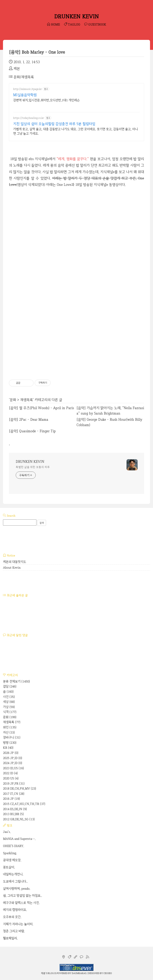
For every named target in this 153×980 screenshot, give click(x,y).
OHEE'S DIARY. (14, 846)
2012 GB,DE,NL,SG (19, 819)
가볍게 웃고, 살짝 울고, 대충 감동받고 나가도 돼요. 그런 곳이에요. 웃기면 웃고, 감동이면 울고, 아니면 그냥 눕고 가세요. (76, 131)
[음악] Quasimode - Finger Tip (32, 431)
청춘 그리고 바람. (14, 931)
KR (8, 748)
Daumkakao (79, 973)
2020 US (11, 778)
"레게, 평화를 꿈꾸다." (73, 159)
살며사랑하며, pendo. (17, 889)
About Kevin (12, 568)
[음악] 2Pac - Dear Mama (29, 419)
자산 (9, 732)
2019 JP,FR (14, 784)
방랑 (10, 743)
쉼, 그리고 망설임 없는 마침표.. (23, 896)
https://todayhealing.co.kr (29, 118)
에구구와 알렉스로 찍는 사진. (21, 903)
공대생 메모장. (12, 860)
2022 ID (10, 773)
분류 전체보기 (17, 681)
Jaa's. (7, 832)
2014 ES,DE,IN (15, 809)
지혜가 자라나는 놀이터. (18, 924)
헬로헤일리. (10, 938)
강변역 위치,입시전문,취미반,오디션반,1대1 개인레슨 (46, 100)
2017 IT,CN (14, 794)
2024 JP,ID (13, 763)
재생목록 (26, 400)
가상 (9, 707)
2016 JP (12, 799)
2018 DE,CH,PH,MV (20, 788)
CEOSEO (108, 973)
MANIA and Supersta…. (19, 839)
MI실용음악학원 (25, 95)
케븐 (43, 973)
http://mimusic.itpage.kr (27, 89)
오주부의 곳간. (12, 917)
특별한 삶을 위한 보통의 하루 (33, 467)
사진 (9, 697)
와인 (10, 727)
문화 (13, 400)
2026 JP (11, 753)
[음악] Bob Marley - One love (37, 52)
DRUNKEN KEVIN (76, 16)
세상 (9, 702)
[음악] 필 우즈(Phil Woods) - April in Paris (41, 408)
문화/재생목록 (21, 77)
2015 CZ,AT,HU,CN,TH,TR (24, 804)
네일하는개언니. (13, 874)
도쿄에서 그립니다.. (15, 881)
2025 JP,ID (13, 758)
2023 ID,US (14, 768)
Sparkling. (10, 853)
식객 (10, 712)
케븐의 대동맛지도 (15, 562)
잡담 (10, 686)
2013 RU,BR (13, 814)
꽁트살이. (9, 867)
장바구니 (12, 737)
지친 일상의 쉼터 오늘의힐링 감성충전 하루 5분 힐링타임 (54, 124)
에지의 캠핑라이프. (15, 910)
